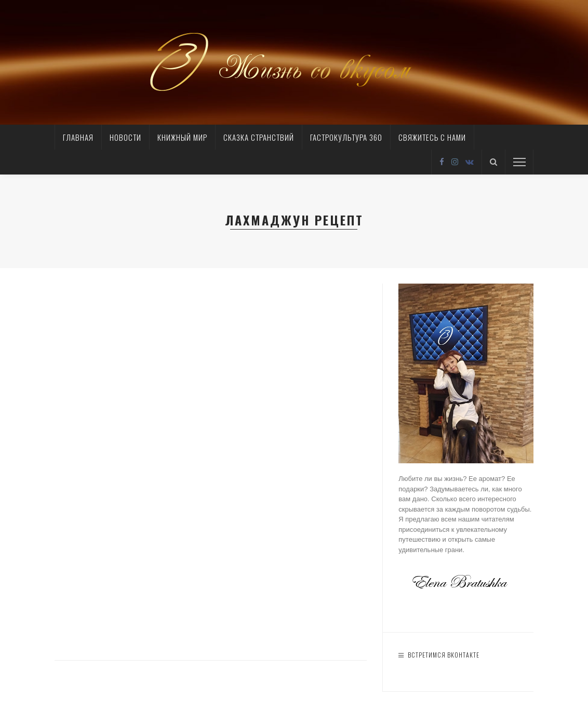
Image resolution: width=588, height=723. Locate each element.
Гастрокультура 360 (346, 137)
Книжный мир (182, 137)
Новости (125, 137)
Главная (78, 137)
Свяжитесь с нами (432, 137)
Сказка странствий (259, 137)
